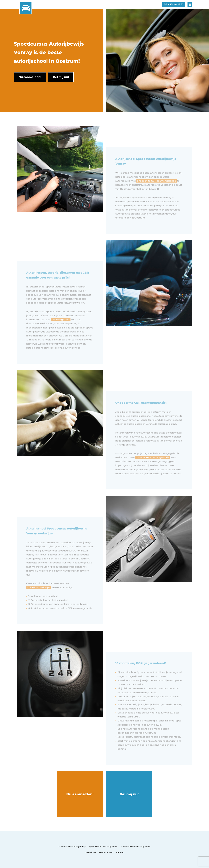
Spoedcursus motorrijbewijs (103, 846)
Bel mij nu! (129, 794)
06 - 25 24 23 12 (174, 4)
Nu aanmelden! (80, 794)
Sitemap (120, 852)
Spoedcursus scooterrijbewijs (136, 846)
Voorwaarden (106, 852)
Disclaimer (90, 852)
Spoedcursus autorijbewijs (72, 846)
